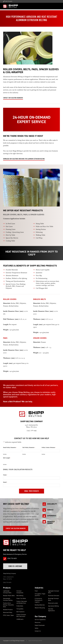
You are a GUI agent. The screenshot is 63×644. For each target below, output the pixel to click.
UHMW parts (20, 619)
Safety (37, 628)
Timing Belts (20, 609)
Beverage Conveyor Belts (53, 599)
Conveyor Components (20, 592)
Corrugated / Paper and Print (40, 595)
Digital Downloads (40, 625)
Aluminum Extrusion (54, 596)
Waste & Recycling (40, 608)
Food (36, 591)
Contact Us (38, 631)
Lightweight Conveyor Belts (7, 592)
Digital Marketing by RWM (35, 641)
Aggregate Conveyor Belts (54, 592)
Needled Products (8, 610)
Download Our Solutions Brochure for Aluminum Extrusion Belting (24, 159)
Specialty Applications (51, 610)
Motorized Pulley (8, 612)
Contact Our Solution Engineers (13, 98)
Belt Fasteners (20, 612)
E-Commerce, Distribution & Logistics (39, 600)
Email (5, 482)
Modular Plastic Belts (9, 596)
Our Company (40, 616)
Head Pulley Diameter (10, 448)
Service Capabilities (40, 620)
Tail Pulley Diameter (29, 448)
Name (5, 475)
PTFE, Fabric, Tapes (8, 615)
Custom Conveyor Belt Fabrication (21, 615)
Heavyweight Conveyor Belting (8, 599)
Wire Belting (20, 596)
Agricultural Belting (53, 606)
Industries (39, 588)
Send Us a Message (15, 566)
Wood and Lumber (53, 603)
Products (7, 588)
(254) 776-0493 (8, 1)
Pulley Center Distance (49, 448)
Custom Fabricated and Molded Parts (22, 602)
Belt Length (7, 458)
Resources (38, 622)
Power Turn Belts (21, 598)
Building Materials (40, 605)
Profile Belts (20, 606)
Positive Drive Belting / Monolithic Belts (8, 605)
